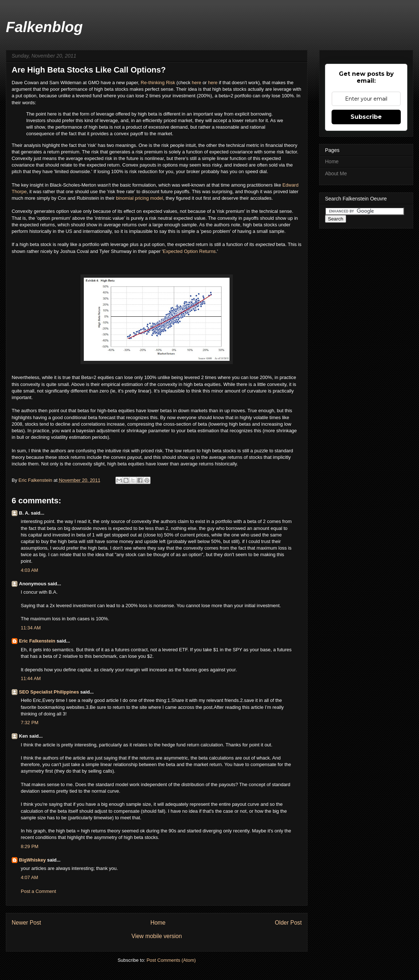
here (197, 83)
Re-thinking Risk (158, 83)
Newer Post (26, 923)
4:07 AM (30, 877)
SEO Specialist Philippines (49, 692)
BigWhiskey (32, 860)
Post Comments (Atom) (171, 960)
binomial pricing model (139, 198)
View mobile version (157, 936)
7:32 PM (30, 723)
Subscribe (366, 117)
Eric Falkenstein (37, 641)
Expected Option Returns (189, 251)
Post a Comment (38, 891)
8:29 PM (30, 846)
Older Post (288, 923)
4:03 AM (30, 570)
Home (158, 923)
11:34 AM (31, 628)
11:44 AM (31, 678)
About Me (336, 173)
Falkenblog (44, 27)
